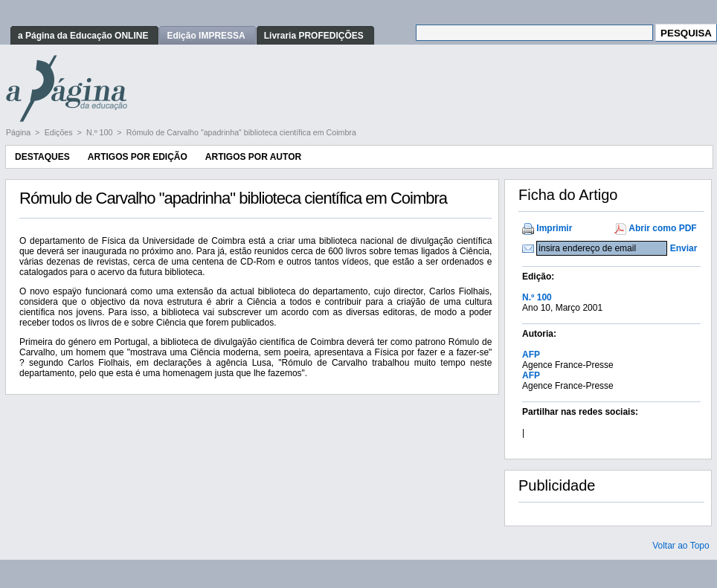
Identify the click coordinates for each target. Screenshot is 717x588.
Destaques (42, 157)
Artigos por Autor (253, 157)
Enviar (684, 248)
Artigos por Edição (138, 157)
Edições (60, 132)
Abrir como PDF (662, 228)
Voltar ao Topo (681, 546)
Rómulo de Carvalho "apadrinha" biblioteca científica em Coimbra (241, 132)
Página (19, 132)
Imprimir (554, 228)
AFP (531, 355)
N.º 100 (100, 132)
